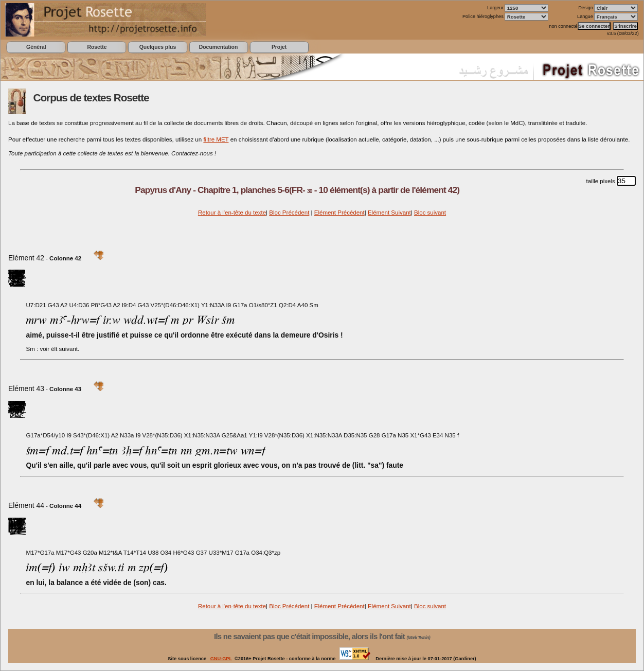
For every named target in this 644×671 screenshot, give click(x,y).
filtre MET (216, 139)
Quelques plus (158, 47)
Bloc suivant (430, 213)
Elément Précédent (339, 213)
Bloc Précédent (289, 213)
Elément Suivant (389, 213)
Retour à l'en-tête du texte (232, 213)
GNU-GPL (221, 659)
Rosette (97, 47)
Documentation (218, 47)
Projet (279, 47)
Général (36, 47)
